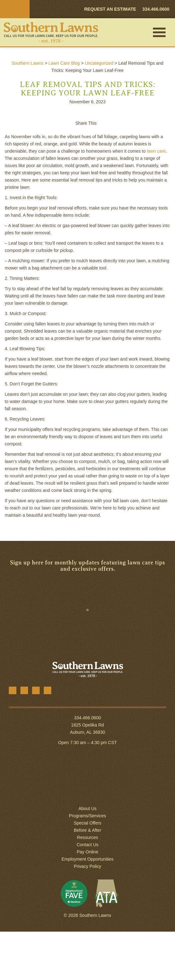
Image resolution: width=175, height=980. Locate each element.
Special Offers (87, 823)
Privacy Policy (87, 866)
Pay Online (87, 852)
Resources (88, 837)
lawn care (156, 151)
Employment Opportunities (88, 859)
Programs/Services (87, 816)
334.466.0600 (87, 718)
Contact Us (87, 845)
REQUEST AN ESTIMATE (110, 9)
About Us (87, 808)
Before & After (87, 830)
